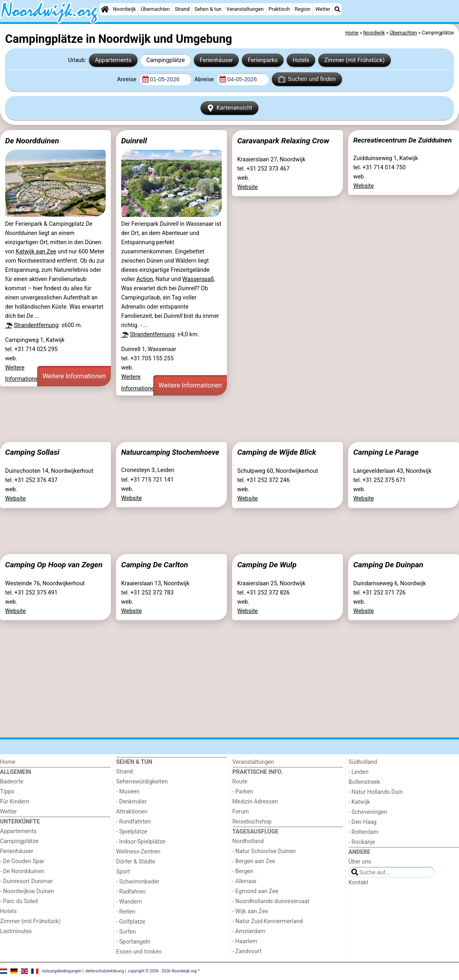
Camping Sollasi (32, 452)
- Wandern (129, 902)
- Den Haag (363, 822)
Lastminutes (16, 931)
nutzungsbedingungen (62, 971)
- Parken (243, 792)
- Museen (128, 792)
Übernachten (155, 9)
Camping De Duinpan (388, 565)
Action (145, 279)
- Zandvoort (247, 951)
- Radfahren (131, 892)
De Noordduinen (32, 141)
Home (8, 762)
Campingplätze (166, 60)
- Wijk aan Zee (250, 911)
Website (248, 187)
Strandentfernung (36, 325)
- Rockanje (362, 842)
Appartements (113, 60)
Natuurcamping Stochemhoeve (170, 452)
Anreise (127, 79)
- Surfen (126, 932)
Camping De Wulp (267, 565)
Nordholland (248, 841)
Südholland (363, 762)
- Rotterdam (364, 832)
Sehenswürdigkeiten (142, 782)
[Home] (105, 9)
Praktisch (279, 9)
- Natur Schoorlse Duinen (264, 851)
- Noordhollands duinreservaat (271, 901)
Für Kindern (15, 802)
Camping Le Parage (386, 452)
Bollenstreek (364, 782)
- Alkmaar (245, 881)
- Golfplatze (131, 922)
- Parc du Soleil (19, 901)
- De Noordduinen (22, 871)
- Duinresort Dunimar (26, 881)
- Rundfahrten (133, 822)
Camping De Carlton (155, 565)
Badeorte (12, 782)
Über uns (360, 862)
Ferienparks (263, 60)
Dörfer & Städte (136, 862)
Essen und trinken (139, 952)
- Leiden (359, 772)
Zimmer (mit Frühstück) (354, 60)
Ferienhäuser (216, 60)
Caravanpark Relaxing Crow (283, 141)
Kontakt (359, 883)
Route (240, 782)
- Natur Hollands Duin (376, 792)
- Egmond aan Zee (256, 891)
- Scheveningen (368, 812)
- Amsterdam (249, 931)
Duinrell (134, 141)
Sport (123, 872)
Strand (182, 9)
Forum (241, 812)
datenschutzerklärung (104, 971)
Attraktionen (132, 812)
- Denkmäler (131, 802)
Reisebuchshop (252, 822)
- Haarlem (245, 941)
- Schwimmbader (138, 882)
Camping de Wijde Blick (277, 452)
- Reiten (126, 912)
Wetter (323, 9)
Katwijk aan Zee (36, 252)
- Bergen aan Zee (254, 861)
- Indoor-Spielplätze (141, 842)
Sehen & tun (208, 9)
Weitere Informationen (74, 376)
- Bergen (243, 871)
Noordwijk (124, 9)
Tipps (7, 792)
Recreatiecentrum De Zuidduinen (403, 140)
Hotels (301, 60)
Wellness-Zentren (138, 852)
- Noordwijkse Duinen (27, 891)
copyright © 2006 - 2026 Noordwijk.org (162, 971)
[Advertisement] (229, 419)
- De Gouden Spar (22, 861)
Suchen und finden (307, 79)
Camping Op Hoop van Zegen (54, 565)
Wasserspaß (198, 279)
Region (302, 9)
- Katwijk (359, 802)
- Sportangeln (133, 942)
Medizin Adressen (255, 802)
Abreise (205, 79)
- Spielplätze (132, 832)
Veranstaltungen (245, 9)
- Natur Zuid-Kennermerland (268, 921)
